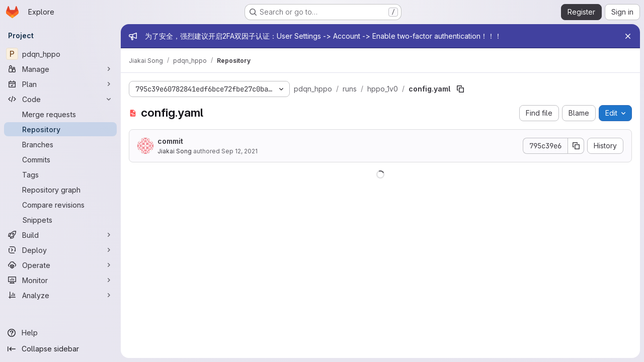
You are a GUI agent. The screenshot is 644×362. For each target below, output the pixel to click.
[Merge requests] (60, 114)
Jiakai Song (175, 151)
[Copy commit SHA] (576, 146)
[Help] (60, 333)
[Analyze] (60, 295)
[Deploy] (60, 250)
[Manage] (60, 69)
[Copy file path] (460, 89)
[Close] (628, 36)
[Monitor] (60, 280)
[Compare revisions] (60, 205)
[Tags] (60, 174)
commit (170, 141)
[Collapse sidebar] (60, 349)
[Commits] (60, 159)
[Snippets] (60, 220)
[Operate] (60, 265)
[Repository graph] (60, 190)
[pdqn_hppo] (60, 54)
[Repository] (60, 129)
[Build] (60, 235)
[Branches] (60, 144)
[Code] (60, 99)
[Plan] (60, 84)
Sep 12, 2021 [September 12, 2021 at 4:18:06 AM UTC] (239, 151)
